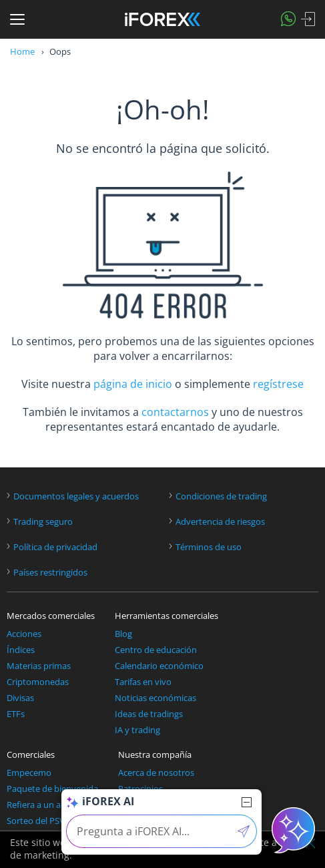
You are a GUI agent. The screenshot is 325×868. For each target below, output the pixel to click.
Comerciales (31, 755)
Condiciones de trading (221, 496)
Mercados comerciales (51, 616)
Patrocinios (140, 789)
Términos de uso (209, 547)
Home (22, 51)
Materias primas (39, 666)
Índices (21, 650)
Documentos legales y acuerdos (76, 496)
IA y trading (137, 730)
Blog (123, 634)
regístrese (278, 384)
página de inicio (133, 384)
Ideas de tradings (149, 714)
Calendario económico (159, 666)
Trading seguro (43, 522)
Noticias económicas (155, 698)
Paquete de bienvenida (52, 789)
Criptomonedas (38, 682)
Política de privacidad (55, 547)
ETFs (16, 714)
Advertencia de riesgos (220, 522)
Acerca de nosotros (156, 773)
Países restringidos (50, 573)
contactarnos (175, 412)
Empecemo (29, 773)
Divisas (20, 698)
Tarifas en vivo (143, 682)
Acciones (24, 634)
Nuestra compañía (155, 755)
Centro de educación (156, 650)
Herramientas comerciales (167, 616)
